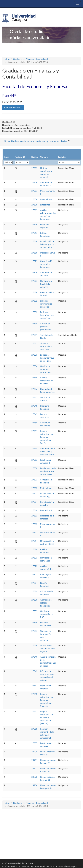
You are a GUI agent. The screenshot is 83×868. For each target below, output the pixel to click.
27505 (34, 168)
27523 (34, 575)
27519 (34, 253)
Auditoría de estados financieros (46, 603)
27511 (34, 516)
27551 (34, 431)
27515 (34, 210)
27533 (34, 312)
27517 (34, 233)
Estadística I (46, 205)
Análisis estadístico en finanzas (47, 381)
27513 (34, 533)
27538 (34, 646)
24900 (34, 752)
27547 (34, 398)
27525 (34, 261)
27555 (34, 449)
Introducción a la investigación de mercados (47, 245)
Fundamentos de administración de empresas (48, 471)
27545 (34, 378)
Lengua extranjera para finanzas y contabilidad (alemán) (47, 718)
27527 (34, 281)
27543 (34, 686)
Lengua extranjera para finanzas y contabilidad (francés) (47, 700)
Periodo (19, 157)
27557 (34, 743)
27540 (34, 657)
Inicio (7, 59)
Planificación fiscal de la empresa (46, 284)
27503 (34, 494)
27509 (34, 205)
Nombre (44, 157)
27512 (34, 524)
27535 (34, 611)
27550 (34, 423)
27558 (34, 729)
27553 (34, 712)
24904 (34, 785)
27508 (34, 199)
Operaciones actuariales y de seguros (47, 649)
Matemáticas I (47, 488)
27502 (34, 488)
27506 (34, 183)
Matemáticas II (47, 199)
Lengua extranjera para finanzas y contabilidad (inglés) (47, 437)
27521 (34, 558)
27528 (34, 293)
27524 (34, 583)
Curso (6, 157)
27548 (34, 406)
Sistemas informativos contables (46, 304)
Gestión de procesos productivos (46, 327)
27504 (34, 502)
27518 (34, 242)
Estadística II (46, 510)
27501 (34, 480)
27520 (34, 549)
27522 (34, 566)
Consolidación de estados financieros (47, 264)
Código (35, 157)
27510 (34, 510)
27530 (34, 600)
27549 (34, 414)
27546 (34, 389)
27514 (34, 541)
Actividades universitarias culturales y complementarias (38, 141)
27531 (34, 335)
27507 (34, 191)
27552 (34, 694)
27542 (34, 671)
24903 (34, 777)
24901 (34, 760)
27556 (34, 460)
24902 (34, 769)
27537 (34, 631)
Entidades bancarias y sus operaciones (47, 315)
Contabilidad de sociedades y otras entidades (47, 452)
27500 (34, 468)
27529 (34, 592)
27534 (34, 324)
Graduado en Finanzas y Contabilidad (30, 59)
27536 (34, 623)
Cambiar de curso (13, 108)
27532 (34, 301)
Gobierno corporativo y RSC (46, 614)
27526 (34, 273)
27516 (34, 225)
